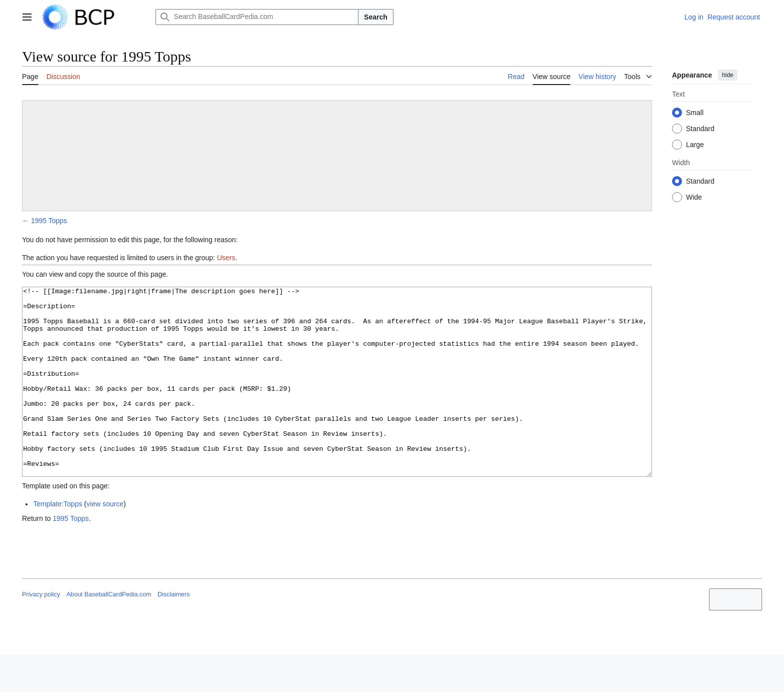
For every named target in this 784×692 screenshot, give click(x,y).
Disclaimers (173, 632)
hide (728, 75)
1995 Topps (49, 221)
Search (376, 17)
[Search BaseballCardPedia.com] (257, 17)
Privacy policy (41, 632)
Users (226, 258)
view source (105, 541)
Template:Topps (57, 541)
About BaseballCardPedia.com (109, 632)
